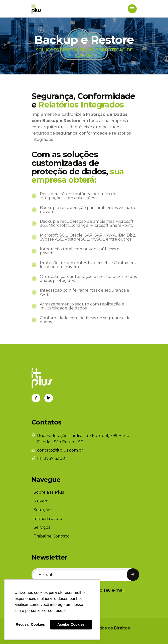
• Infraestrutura (47, 519)
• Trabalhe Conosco (51, 536)
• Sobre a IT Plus (48, 492)
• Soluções (42, 510)
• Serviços (41, 527)
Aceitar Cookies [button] (71, 624)
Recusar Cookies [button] (30, 624)
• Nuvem (40, 501)
